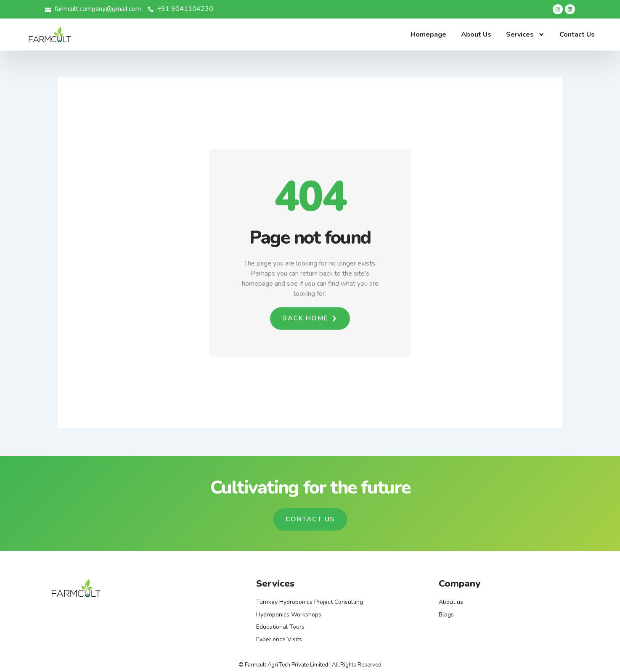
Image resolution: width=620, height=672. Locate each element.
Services (525, 35)
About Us (476, 35)
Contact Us (577, 35)
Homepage (428, 35)
